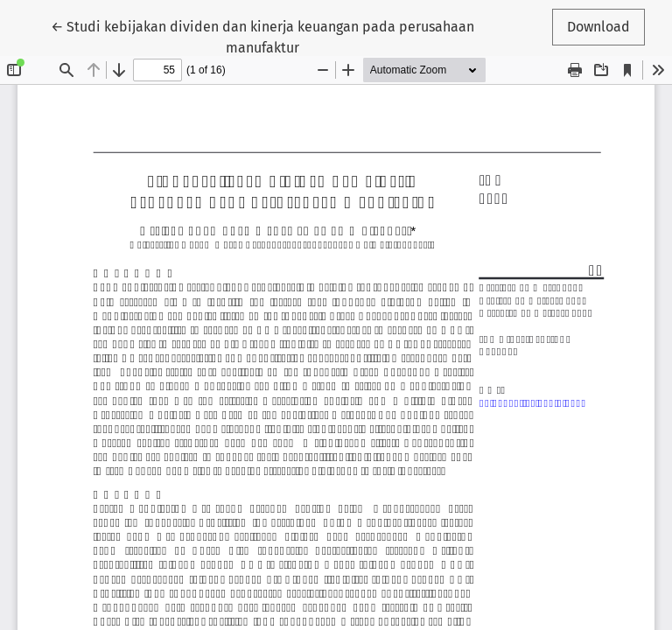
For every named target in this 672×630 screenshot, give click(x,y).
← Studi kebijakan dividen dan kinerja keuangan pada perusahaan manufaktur (262, 36)
